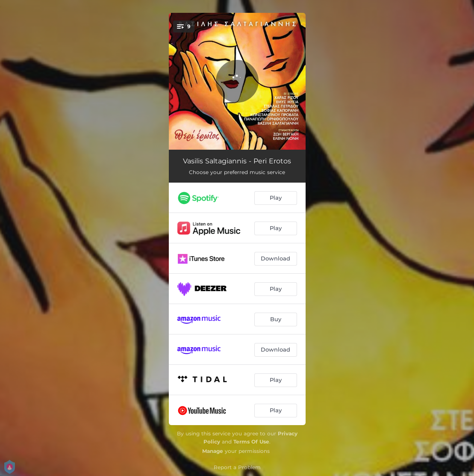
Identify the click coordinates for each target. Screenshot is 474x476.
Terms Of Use (251, 442)
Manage (213, 451)
